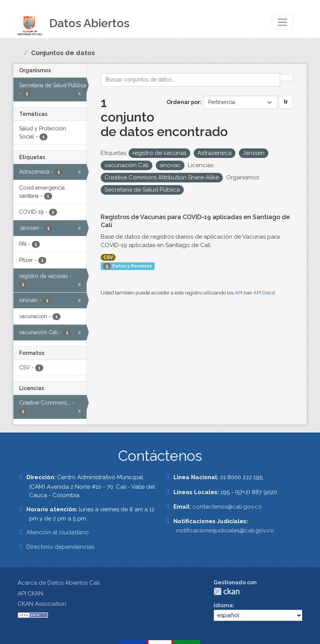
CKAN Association (42, 604)
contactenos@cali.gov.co (227, 507)
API (238, 293)
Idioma (223, 605)
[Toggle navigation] (282, 22)
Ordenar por (183, 102)
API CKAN (30, 594)
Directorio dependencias (60, 547)
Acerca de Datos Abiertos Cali (59, 583)
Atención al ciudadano (58, 532)
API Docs (264, 293)
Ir (286, 102)
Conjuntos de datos (63, 53)
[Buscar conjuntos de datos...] (191, 80)
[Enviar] (286, 78)
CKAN (227, 591)
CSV (108, 257)
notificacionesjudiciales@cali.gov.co (225, 530)
